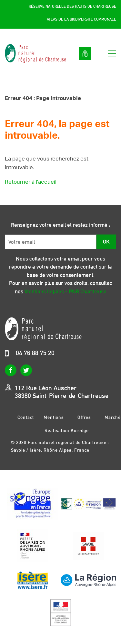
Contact (26, 417)
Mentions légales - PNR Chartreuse (66, 291)
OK (106, 242)
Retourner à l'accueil (31, 182)
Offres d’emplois (84, 417)
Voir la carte (85, 54)
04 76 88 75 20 (35, 353)
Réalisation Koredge (67, 430)
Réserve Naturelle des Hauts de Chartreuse (72, 6)
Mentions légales (54, 417)
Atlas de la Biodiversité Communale (81, 19)
